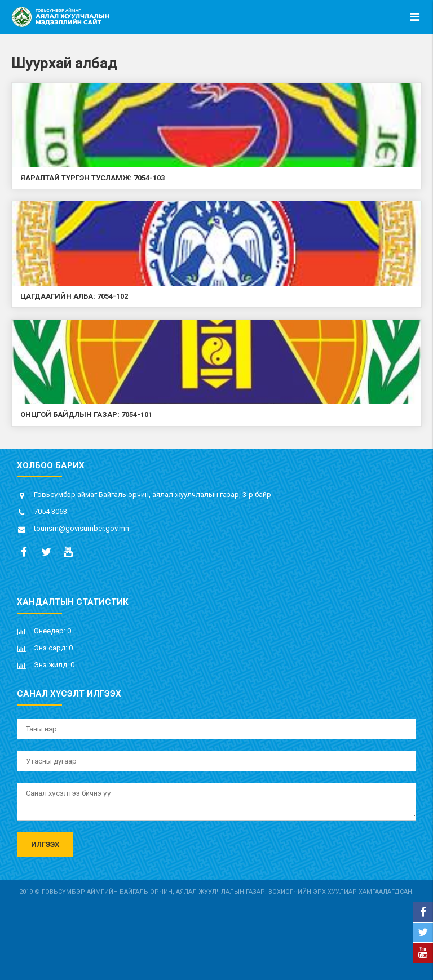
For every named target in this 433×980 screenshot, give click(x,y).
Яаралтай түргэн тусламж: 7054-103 (92, 178)
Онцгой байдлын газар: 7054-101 (86, 414)
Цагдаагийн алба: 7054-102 (74, 296)
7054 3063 (50, 511)
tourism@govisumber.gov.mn (81, 528)
